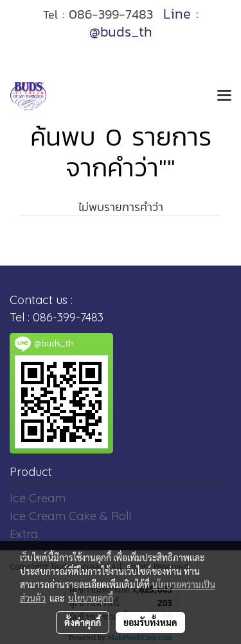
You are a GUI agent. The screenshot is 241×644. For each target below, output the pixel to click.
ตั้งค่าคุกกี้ (83, 622)
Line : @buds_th (144, 23)
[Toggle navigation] (224, 96)
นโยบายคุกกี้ (91, 598)
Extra (24, 534)
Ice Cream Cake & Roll (70, 516)
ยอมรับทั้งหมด (150, 622)
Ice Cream (38, 498)
